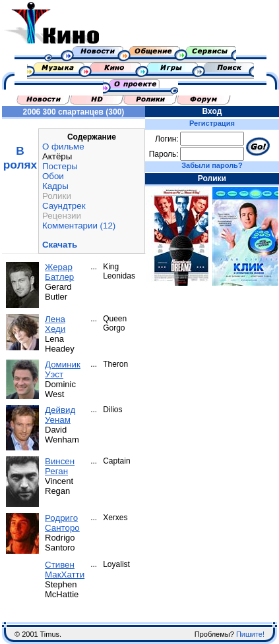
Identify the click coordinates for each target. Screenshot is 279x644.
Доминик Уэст (63, 369)
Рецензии (62, 216)
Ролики (57, 196)
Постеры (60, 166)
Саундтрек (64, 206)
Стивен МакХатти (65, 570)
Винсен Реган (60, 466)
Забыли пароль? (212, 165)
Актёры (57, 156)
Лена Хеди (55, 324)
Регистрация (212, 123)
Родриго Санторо (62, 523)
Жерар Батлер (59, 272)
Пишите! (250, 634)
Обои (53, 176)
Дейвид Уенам (60, 415)
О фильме (63, 147)
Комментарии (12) (79, 226)
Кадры (55, 186)
